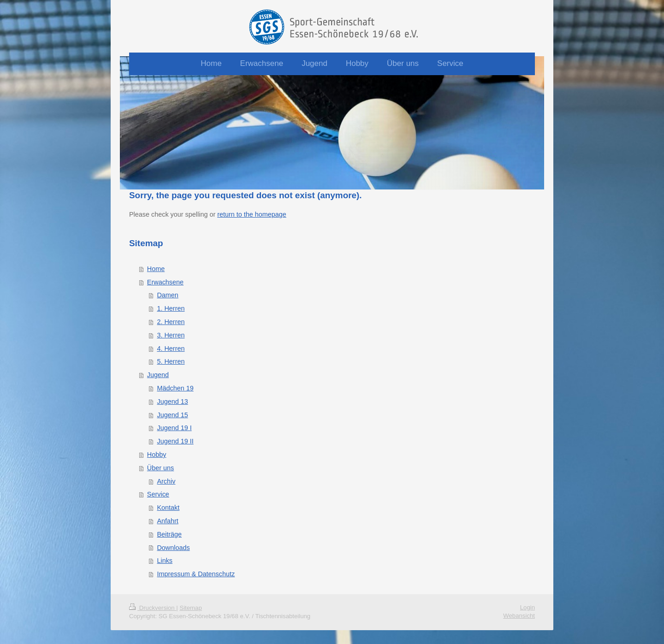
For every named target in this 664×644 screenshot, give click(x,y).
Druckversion (153, 608)
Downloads (173, 548)
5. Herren (171, 361)
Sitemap (190, 608)
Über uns (160, 468)
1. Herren (171, 308)
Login (528, 607)
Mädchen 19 (175, 388)
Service (158, 494)
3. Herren (171, 335)
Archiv (166, 481)
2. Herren (171, 322)
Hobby (157, 455)
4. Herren (171, 349)
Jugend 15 (172, 415)
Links (165, 561)
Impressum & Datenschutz (196, 574)
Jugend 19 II (175, 441)
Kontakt (168, 508)
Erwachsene (165, 282)
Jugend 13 (172, 402)
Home (156, 269)
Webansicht (519, 616)
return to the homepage (252, 214)
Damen (167, 295)
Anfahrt (167, 521)
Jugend (158, 375)
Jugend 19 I (174, 428)
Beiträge (169, 534)
